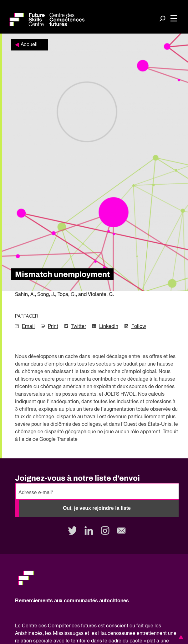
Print (53, 327)
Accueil (29, 45)
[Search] (162, 19)
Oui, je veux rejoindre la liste (97, 508)
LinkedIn (109, 327)
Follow (139, 327)
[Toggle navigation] (174, 19)
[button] (180, 637)
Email (28, 327)
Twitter (79, 327)
